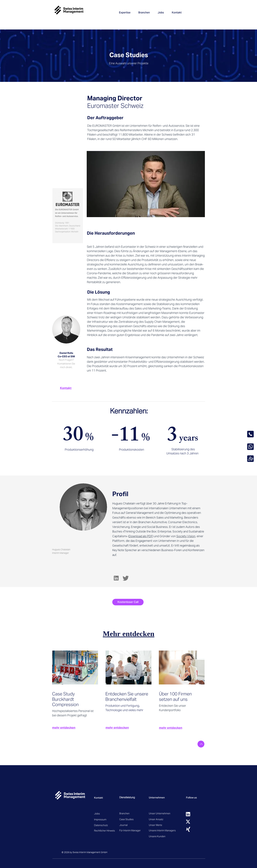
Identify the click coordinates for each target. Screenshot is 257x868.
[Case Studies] (131, 819)
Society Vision (186, 536)
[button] (125, 13)
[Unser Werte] (162, 825)
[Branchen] (127, 813)
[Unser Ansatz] (162, 819)
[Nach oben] (201, 744)
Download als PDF (141, 536)
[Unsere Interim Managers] (162, 830)
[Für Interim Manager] (133, 830)
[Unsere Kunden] (161, 836)
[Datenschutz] (111, 825)
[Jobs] (106, 813)
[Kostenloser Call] (128, 602)
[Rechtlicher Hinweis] (106, 831)
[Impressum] (106, 819)
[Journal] (131, 825)
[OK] (250, 459)
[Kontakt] (66, 388)
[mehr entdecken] (74, 728)
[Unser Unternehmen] (161, 813)
